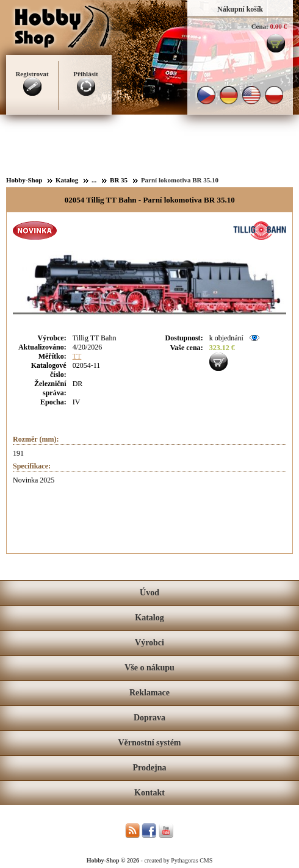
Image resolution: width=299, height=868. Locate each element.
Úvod (149, 593)
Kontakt (149, 793)
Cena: (260, 26)
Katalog (149, 618)
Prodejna (150, 768)
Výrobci (149, 643)
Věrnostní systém (149, 743)
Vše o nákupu (149, 668)
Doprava (149, 718)
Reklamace (149, 693)
